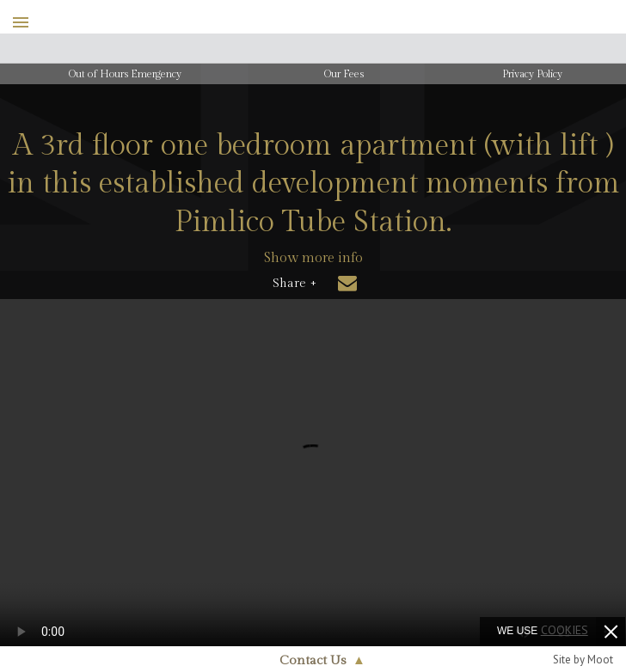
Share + (295, 284)
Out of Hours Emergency (125, 74)
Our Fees (344, 74)
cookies (565, 630)
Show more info (313, 258)
